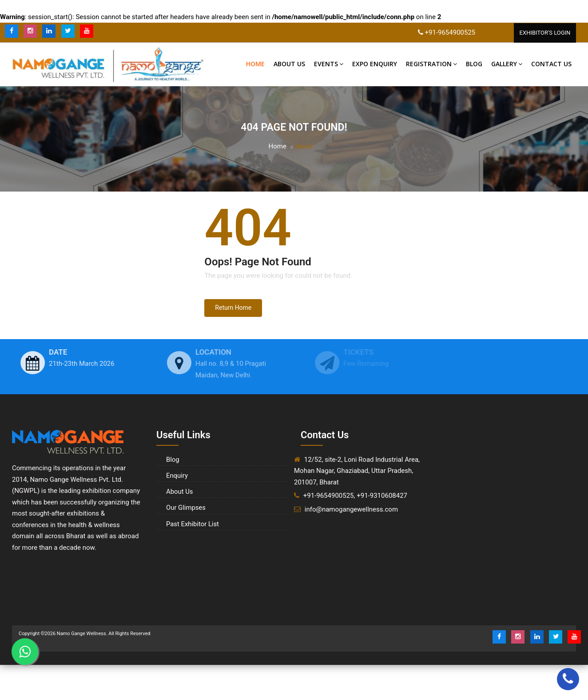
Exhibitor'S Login (545, 33)
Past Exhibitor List (191, 521)
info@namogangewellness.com (351, 509)
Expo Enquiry (375, 64)
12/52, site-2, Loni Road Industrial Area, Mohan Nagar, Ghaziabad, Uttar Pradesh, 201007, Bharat (357, 471)
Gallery (507, 64)
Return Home (233, 308)
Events (329, 64)
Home (255, 64)
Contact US (551, 64)
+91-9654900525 (450, 32)
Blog (474, 64)
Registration (431, 64)
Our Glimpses (185, 505)
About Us (289, 64)
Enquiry (176, 475)
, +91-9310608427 (381, 496)
